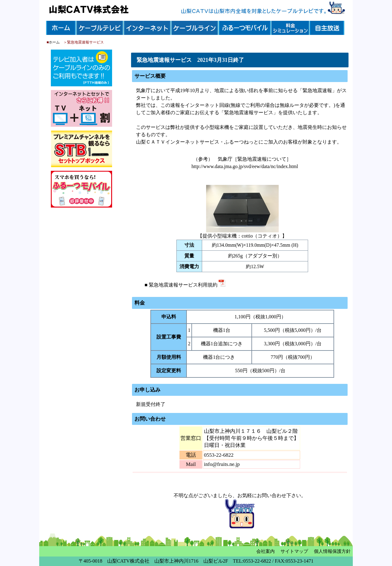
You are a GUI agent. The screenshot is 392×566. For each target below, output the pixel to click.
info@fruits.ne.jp (222, 464)
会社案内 (266, 551)
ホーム (54, 42)
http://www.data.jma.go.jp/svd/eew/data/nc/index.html (245, 166)
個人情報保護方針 (332, 551)
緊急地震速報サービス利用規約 (187, 285)
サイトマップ (294, 551)
